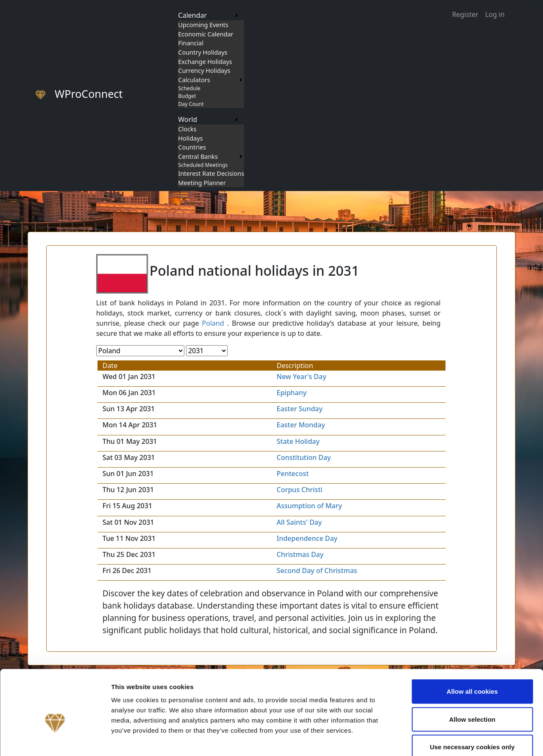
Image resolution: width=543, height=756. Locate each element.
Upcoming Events (203, 25)
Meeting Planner (202, 183)
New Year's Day (301, 377)
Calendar (192, 15)
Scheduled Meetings (203, 165)
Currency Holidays (204, 71)
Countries (192, 147)
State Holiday (298, 441)
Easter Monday (301, 425)
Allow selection (472, 673)
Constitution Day (304, 457)
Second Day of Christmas (317, 570)
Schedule (189, 88)
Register (465, 14)
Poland (213, 323)
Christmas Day (300, 554)
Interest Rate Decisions (211, 173)
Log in (495, 14)
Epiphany (291, 393)
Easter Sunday (299, 409)
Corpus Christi (299, 490)
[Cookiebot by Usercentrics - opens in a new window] (55, 739)
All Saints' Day (299, 522)
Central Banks (198, 156)
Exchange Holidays (205, 62)
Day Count (191, 104)
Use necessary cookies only (472, 700)
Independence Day (307, 538)
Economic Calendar (206, 34)
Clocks (187, 129)
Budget (187, 96)
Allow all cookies (472, 645)
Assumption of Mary (309, 506)
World (188, 119)
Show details (445, 739)
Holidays (190, 138)
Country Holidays (203, 52)
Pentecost (292, 474)
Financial (191, 43)
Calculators (194, 80)
